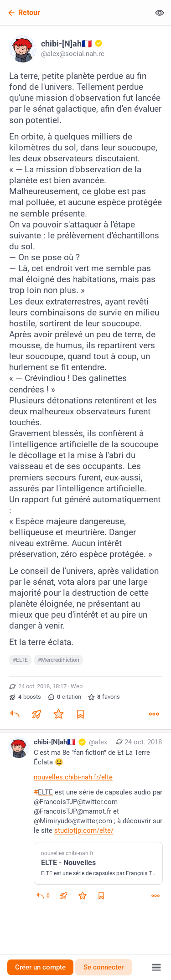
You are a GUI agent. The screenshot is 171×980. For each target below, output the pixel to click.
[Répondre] (15, 714)
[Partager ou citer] (36, 714)
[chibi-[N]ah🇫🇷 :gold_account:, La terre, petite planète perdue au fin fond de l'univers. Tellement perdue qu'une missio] (85, 379)
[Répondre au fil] (43, 896)
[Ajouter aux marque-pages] (80, 714)
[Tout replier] (160, 13)
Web (77, 686)
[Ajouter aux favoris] (58, 714)
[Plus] (154, 714)
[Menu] (156, 967)
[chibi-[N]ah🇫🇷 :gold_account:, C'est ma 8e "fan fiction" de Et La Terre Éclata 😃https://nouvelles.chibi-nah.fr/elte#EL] (85, 820)
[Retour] (75, 13)
